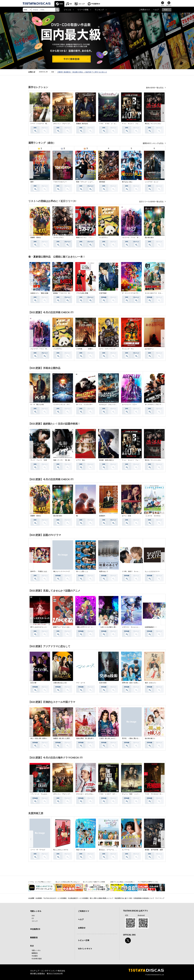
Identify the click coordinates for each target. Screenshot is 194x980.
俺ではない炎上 (127, 182)
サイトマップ (160, 898)
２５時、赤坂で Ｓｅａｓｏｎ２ (133, 571)
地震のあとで (104, 571)
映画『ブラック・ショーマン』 (87, 182)
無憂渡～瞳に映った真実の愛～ (64, 738)
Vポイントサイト (85, 949)
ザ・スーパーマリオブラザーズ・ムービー (136, 293)
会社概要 (31, 898)
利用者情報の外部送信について (144, 898)
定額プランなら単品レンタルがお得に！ (123, 882)
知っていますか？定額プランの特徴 (94, 882)
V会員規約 (39, 898)
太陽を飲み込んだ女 (60, 683)
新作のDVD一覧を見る (155, 88)
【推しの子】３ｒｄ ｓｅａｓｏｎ (88, 627)
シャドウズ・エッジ (152, 182)
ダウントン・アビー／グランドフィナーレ (67, 124)
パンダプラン (104, 238)
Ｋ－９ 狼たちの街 (37, 404)
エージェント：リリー (129, 404)
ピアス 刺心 (81, 460)
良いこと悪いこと (82, 571)
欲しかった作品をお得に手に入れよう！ (68, 882)
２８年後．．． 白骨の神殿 (86, 349)
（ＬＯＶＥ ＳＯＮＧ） (153, 516)
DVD (61, 4)
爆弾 (32, 182)
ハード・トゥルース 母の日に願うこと (44, 124)
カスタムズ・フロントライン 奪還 (111, 404)
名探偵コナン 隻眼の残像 (39, 293)
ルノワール (126, 850)
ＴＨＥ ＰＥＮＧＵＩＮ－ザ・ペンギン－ (159, 794)
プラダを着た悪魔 (82, 293)
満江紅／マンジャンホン (153, 124)
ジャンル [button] (67, 10)
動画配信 (34, 937)
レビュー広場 (84, 940)
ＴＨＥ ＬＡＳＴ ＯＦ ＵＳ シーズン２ (114, 794)
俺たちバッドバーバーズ (61, 571)
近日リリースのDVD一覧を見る (152, 202)
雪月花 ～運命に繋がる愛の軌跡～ (134, 738)
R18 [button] (166, 10)
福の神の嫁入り (150, 738)
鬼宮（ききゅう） (151, 683)
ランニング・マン (128, 349)
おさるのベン (149, 349)
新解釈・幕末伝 (36, 238)
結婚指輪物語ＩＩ (151, 627)
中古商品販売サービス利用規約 (78, 898)
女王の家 (33, 683)
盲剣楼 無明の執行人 (107, 460)
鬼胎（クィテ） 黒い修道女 (63, 460)
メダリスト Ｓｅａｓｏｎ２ (132, 627)
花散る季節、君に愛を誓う (85, 738)
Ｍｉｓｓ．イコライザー (84, 404)
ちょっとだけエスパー (152, 571)
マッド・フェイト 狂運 (39, 460)
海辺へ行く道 (81, 850)
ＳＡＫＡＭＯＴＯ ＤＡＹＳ (155, 293)
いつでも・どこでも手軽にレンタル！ (40, 882)
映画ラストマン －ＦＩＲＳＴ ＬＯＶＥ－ (91, 238)
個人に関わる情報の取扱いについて (102, 898)
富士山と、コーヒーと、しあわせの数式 (112, 850)
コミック (82, 4)
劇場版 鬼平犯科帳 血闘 (154, 850)
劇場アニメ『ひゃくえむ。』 (63, 627)
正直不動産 (103, 293)
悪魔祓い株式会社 (82, 124)
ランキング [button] (99, 10)
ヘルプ (156, 10)
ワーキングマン (59, 238)
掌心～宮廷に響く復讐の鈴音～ (41, 738)
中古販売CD (96, 4)
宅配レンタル (36, 950)
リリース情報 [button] (83, 10)
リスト (163, 5)
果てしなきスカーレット (39, 627)
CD (71, 4)
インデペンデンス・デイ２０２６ (64, 404)
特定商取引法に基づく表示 (123, 898)
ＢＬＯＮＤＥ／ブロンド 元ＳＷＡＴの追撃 (160, 404)
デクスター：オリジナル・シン (87, 794)
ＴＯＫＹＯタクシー (60, 182)
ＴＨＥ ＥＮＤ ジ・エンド (109, 124)
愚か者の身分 (149, 238)
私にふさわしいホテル (61, 850)
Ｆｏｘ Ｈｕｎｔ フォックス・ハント (135, 124)
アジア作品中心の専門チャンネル (148, 882)
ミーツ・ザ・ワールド (38, 850)
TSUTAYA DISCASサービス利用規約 (55, 898)
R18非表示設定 (37, 958)
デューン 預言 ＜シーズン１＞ (133, 794)
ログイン (169, 5)
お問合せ (82, 928)
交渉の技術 (103, 683)
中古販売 (35, 956)
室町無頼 (102, 182)
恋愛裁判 (102, 516)
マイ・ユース (81, 683)
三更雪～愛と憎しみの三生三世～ (110, 738)
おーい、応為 (126, 516)
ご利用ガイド (144, 10)
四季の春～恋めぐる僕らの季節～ (133, 683)
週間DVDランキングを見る (153, 143)
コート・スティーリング (107, 349)
